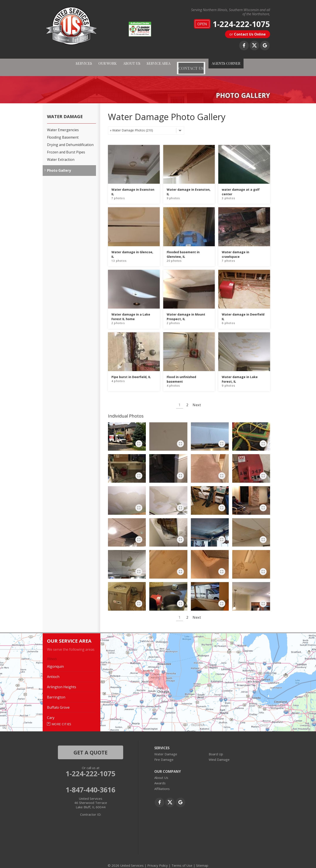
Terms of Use (182, 859)
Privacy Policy (158, 859)
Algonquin (55, 661)
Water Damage (65, 110)
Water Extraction (61, 154)
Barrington (56, 691)
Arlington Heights (62, 681)
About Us (161, 772)
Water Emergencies (63, 124)
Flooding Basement (63, 132)
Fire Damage (164, 754)
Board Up (216, 748)
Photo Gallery (59, 164)
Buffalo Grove (58, 702)
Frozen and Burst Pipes (66, 146)
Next (197, 399)
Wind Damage (219, 754)
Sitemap (202, 859)
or (248, 34)
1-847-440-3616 (91, 784)
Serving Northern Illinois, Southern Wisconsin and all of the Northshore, (231, 12)
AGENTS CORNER (239, 64)
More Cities (61, 718)
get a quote (91, 746)
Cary (51, 712)
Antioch (53, 671)
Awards (160, 777)
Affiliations (162, 783)
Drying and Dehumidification (70, 139)
